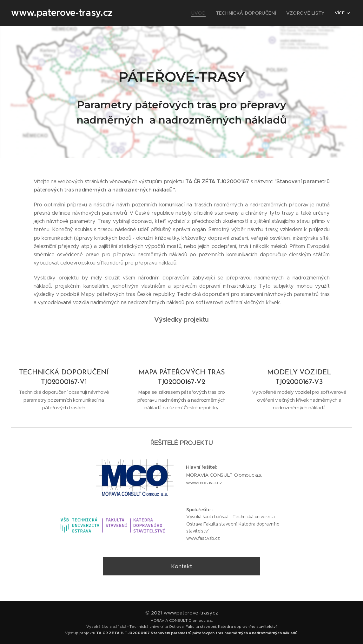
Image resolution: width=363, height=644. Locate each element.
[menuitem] (141, 13)
